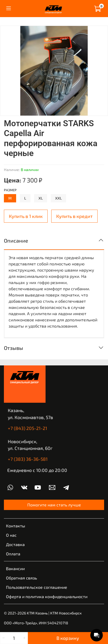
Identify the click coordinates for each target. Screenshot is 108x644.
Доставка (15, 544)
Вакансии (15, 568)
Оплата (13, 554)
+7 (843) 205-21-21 (27, 428)
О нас (11, 535)
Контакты (16, 526)
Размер (10, 190)
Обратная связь (21, 578)
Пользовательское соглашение (37, 587)
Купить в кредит (74, 216)
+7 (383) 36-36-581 (28, 459)
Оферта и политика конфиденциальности (47, 596)
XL (41, 198)
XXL (58, 198)
